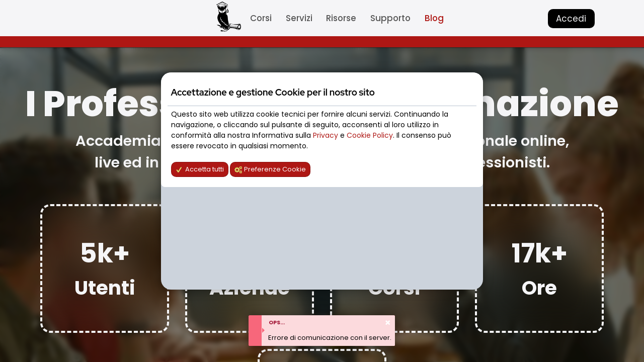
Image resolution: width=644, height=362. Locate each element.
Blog (434, 18)
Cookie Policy (370, 135)
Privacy (327, 135)
